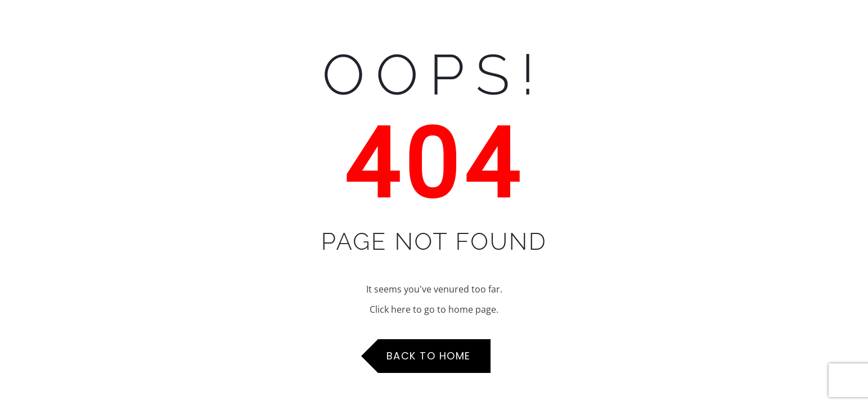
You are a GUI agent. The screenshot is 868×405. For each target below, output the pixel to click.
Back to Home (429, 356)
